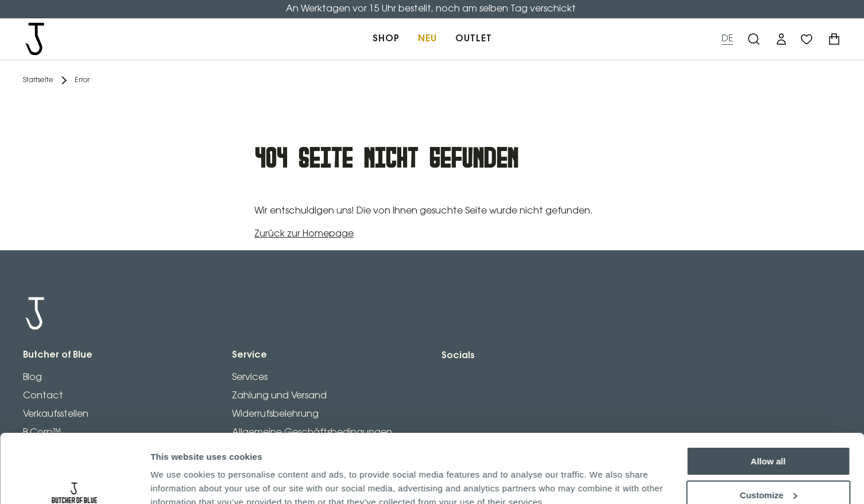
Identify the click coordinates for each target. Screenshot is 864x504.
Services (250, 377)
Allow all (768, 409)
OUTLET (474, 39)
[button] (781, 39)
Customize (769, 442)
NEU (427, 39)
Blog (32, 377)
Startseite (38, 80)
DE (727, 39)
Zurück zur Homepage (304, 234)
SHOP (386, 39)
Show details (177, 481)
